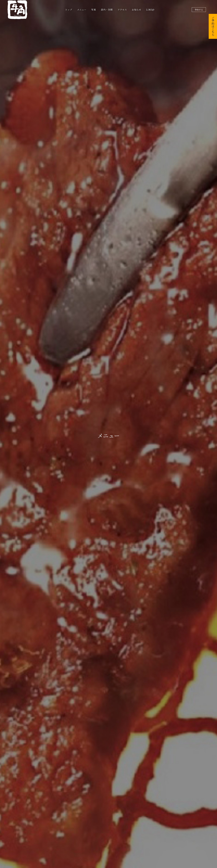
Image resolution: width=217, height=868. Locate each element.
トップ (69, 10)
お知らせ (137, 10)
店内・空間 (107, 10)
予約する (199, 10)
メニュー (82, 10)
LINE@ (150, 10)
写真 (94, 10)
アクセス (122, 10)
